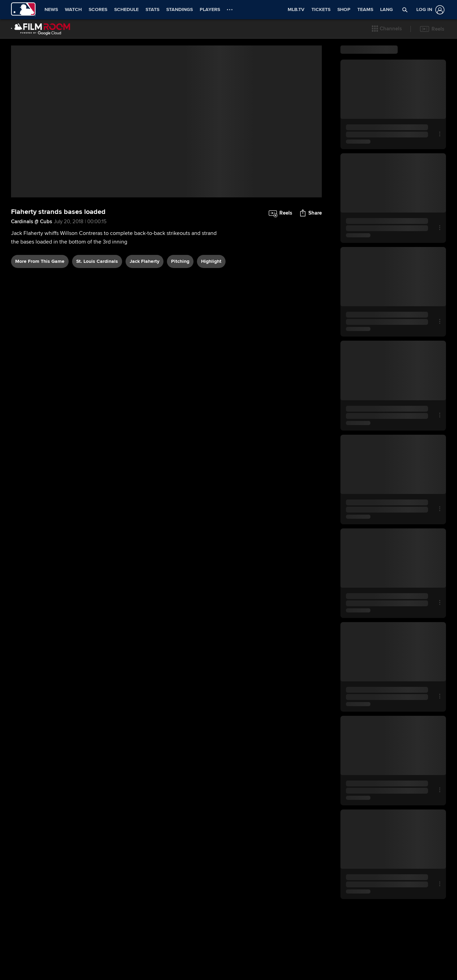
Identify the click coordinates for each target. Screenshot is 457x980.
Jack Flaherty (145, 284)
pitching (180, 284)
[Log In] (429, 10)
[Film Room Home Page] (41, 29)
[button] (387, 29)
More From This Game (40, 284)
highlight (211, 284)
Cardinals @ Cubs (32, 244)
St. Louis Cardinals (97, 284)
